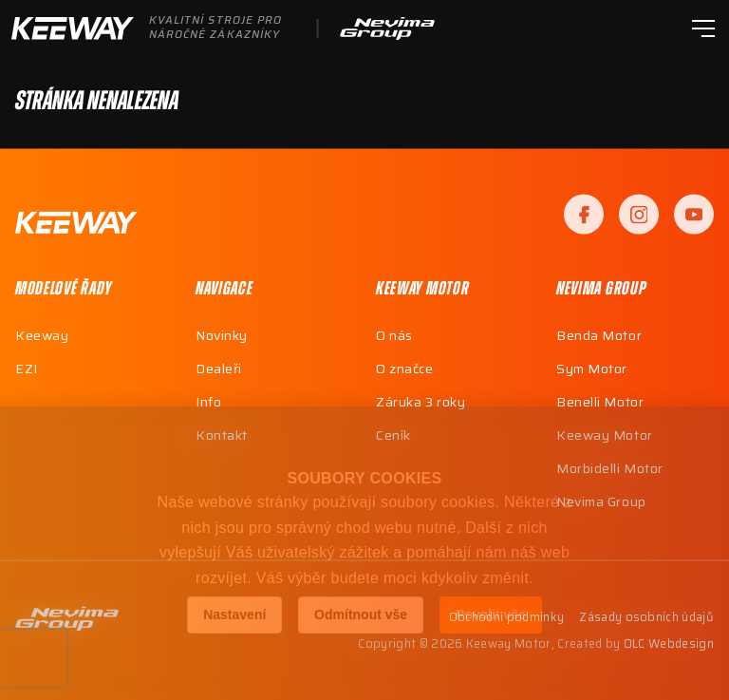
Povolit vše (491, 615)
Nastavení (234, 615)
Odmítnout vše (361, 615)
